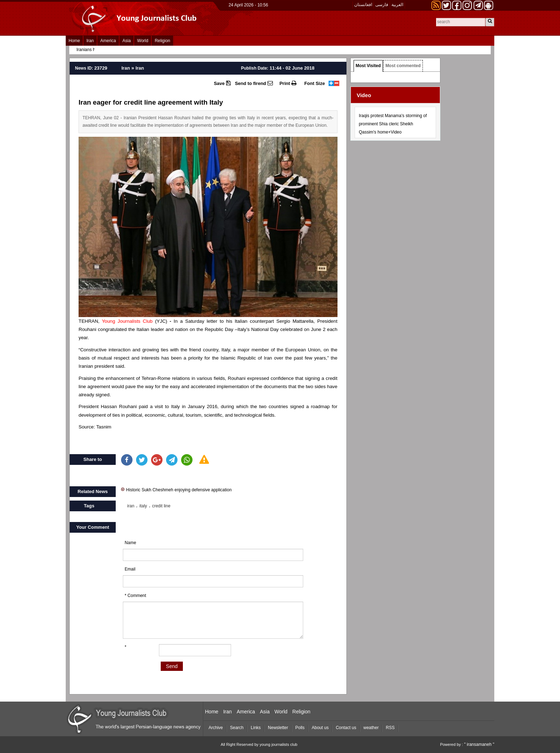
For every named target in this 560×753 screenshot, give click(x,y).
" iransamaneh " (479, 744)
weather (371, 728)
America (108, 41)
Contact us (346, 728)
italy (143, 506)
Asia (127, 41)
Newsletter (278, 728)
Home (74, 41)
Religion (162, 41)
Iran (90, 41)
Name (130, 543)
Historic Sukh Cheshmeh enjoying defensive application (176, 489)
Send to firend (254, 83)
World (143, 41)
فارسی (382, 5)
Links (256, 728)
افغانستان (363, 5)
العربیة (397, 5)
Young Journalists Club (127, 321)
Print (288, 83)
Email (130, 569)
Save (222, 83)
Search (237, 728)
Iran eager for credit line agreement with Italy (151, 102)
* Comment (135, 596)
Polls (300, 728)
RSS (390, 728)
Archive (216, 728)
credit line (161, 506)
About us (320, 728)
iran (131, 506)
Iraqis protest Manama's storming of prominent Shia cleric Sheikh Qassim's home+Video (393, 124)
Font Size (315, 83)
